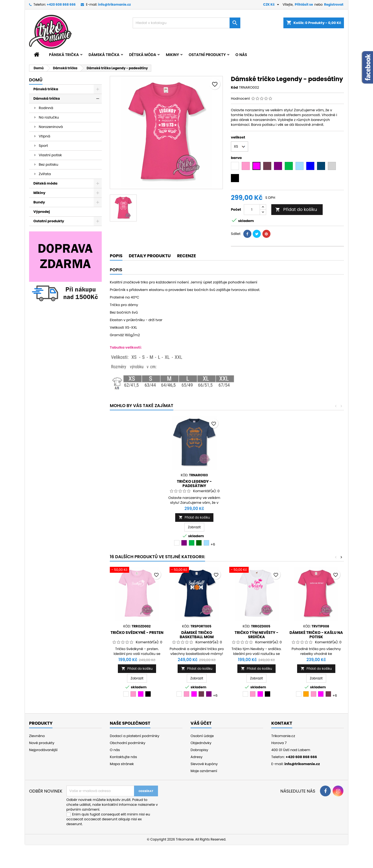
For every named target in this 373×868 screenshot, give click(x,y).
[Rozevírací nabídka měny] (272, 5)
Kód (234, 88)
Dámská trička (104, 55)
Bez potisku (48, 164)
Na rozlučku (49, 117)
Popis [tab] (116, 256)
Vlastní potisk (50, 155)
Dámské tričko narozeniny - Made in (194, 484)
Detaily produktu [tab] (150, 256)
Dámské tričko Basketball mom (197, 635)
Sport (43, 146)
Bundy (39, 202)
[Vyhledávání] (186, 23)
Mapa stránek (122, 764)
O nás (241, 55)
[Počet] (252, 210)
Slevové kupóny (204, 764)
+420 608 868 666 (61, 4)
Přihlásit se (304, 4)
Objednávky (201, 743)
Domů (36, 80)
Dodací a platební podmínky (135, 736)
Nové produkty (42, 743)
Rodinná (46, 108)
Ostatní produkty (207, 55)
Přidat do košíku (296, 209)
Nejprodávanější (43, 750)
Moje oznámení (204, 771)
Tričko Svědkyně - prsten (137, 633)
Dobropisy (199, 750)
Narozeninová (51, 127)
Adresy (197, 757)
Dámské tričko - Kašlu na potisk (316, 635)
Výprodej (42, 212)
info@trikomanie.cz (114, 4)
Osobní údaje (202, 736)
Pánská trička (64, 55)
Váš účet (201, 723)
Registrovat (334, 4)
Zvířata (45, 174)
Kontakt (282, 723)
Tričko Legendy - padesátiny (254, 484)
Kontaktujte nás (123, 757)
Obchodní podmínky (128, 743)
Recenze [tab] (186, 256)
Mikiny (172, 55)
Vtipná (45, 136)
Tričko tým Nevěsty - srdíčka (257, 635)
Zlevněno (37, 736)
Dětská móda (143, 55)
